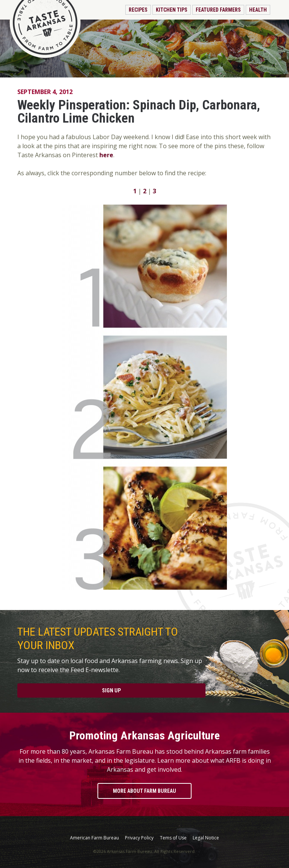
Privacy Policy (139, 838)
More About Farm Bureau (144, 791)
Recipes (138, 10)
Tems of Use (173, 838)
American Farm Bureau (94, 838)
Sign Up (111, 690)
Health (258, 10)
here (106, 155)
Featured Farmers (218, 10)
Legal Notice (206, 838)
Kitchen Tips (172, 10)
